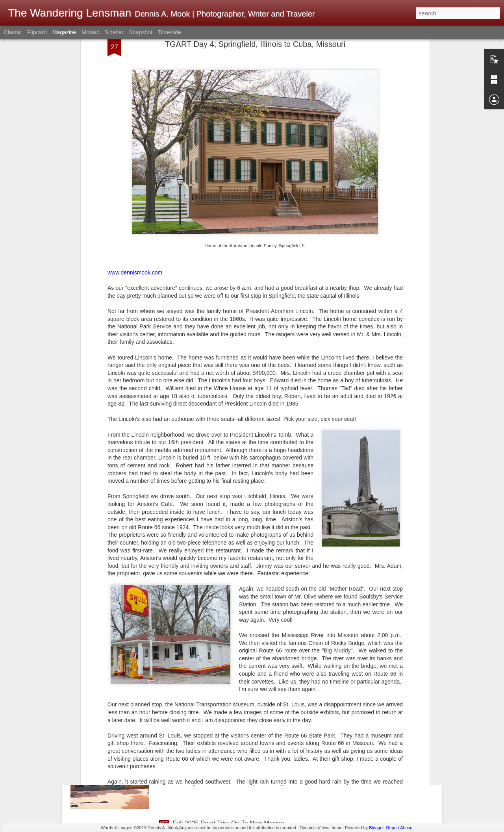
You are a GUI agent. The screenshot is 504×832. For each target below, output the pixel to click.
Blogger (376, 828)
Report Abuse (399, 828)
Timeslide (170, 32)
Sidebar (114, 32)
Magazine (64, 32)
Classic (13, 32)
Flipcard (37, 32)
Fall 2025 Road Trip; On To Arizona (222, 734)
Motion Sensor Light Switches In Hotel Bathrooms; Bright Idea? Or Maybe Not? (243, 648)
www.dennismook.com (135, 184)
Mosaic (90, 32)
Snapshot (141, 32)
